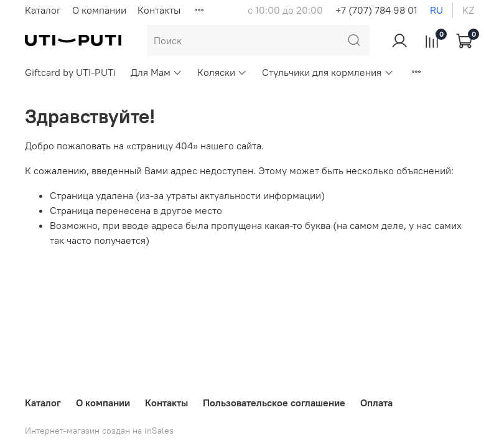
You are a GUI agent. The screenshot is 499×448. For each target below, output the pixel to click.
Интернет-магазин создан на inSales (99, 431)
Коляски (222, 72)
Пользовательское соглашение (274, 403)
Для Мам (156, 72)
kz (468, 10)
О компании (99, 10)
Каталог (43, 10)
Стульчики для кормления (328, 72)
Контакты (159, 10)
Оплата (376, 403)
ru (436, 10)
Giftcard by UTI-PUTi (70, 72)
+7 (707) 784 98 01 (376, 10)
